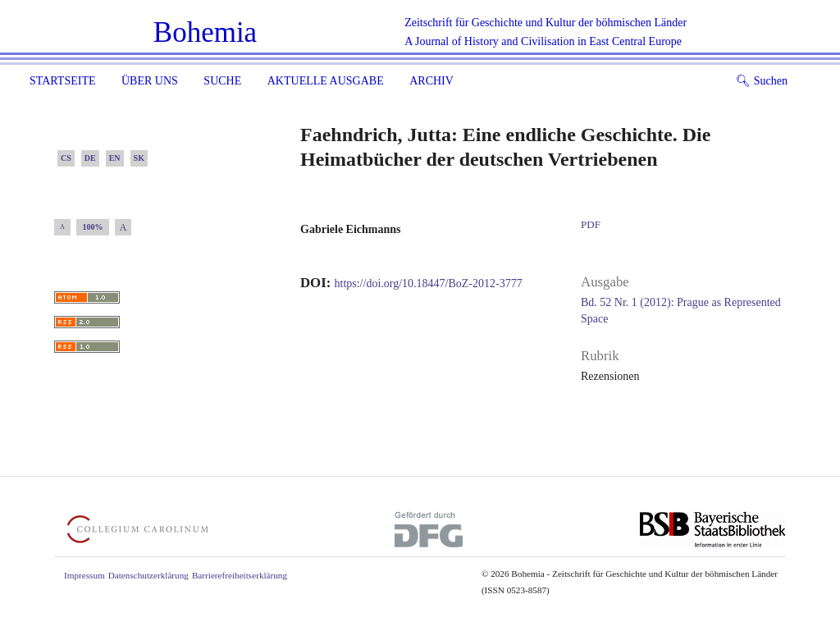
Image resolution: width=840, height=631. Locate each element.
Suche (222, 81)
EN (115, 158)
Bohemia (205, 32)
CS (66, 158)
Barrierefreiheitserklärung (240, 575)
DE (90, 158)
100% (93, 227)
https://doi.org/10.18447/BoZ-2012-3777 (429, 283)
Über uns (150, 81)
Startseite (62, 81)
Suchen (762, 81)
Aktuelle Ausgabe (326, 81)
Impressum (84, 575)
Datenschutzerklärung (148, 575)
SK (139, 158)
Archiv (431, 81)
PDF (591, 224)
